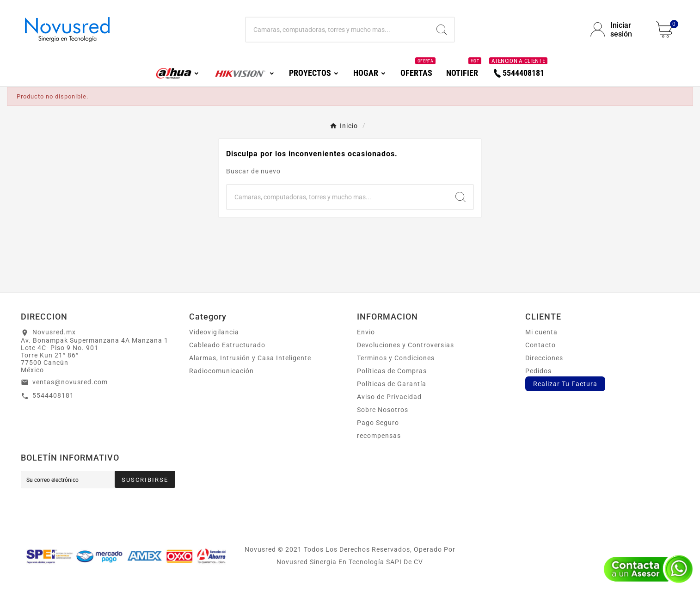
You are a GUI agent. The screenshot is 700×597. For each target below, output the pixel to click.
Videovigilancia (214, 332)
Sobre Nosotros (383, 410)
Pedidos (538, 371)
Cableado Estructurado (227, 345)
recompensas (379, 436)
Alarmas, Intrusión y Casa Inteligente (250, 358)
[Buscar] (338, 30)
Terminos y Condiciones (396, 358)
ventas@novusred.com (70, 382)
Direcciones (544, 358)
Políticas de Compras (392, 371)
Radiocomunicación (221, 371)
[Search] (442, 30)
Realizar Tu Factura (565, 384)
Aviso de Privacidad (389, 397)
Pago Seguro (378, 423)
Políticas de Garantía (392, 384)
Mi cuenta (541, 332)
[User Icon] (618, 30)
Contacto (540, 345)
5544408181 (53, 395)
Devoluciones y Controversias (405, 345)
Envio (366, 332)
